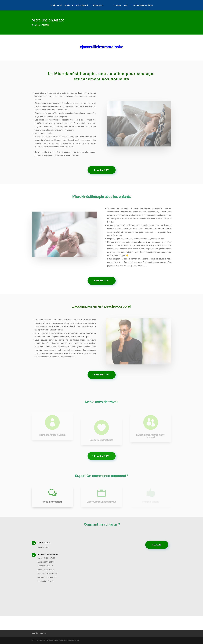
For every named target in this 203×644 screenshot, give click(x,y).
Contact (117, 5)
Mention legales (39, 633)
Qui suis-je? (97, 5)
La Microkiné (56, 5)
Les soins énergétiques (142, 5)
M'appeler (44, 543)
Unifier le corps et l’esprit (77, 5)
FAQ (126, 5)
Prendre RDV (102, 170)
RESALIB (157, 545)
